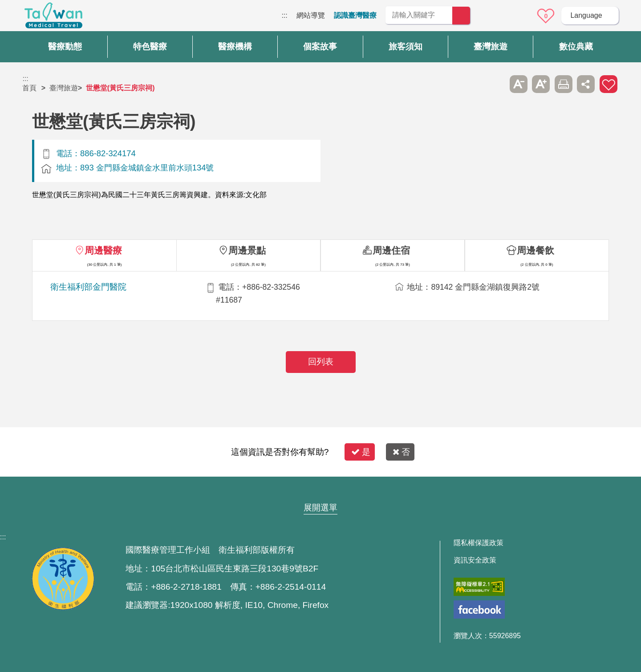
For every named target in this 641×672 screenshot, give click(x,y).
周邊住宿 (391, 250)
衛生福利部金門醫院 (88, 287)
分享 (586, 84)
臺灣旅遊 (64, 88)
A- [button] (519, 84)
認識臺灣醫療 (355, 15)
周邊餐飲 (536, 250)
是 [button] (361, 452)
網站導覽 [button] (320, 490)
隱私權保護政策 (479, 543)
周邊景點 (247, 250)
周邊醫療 (103, 250)
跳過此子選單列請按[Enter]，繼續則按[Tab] (496, 84)
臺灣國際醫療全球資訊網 (53, 18)
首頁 (29, 88)
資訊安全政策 (475, 560)
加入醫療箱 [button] (609, 84)
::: (284, 15)
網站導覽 (311, 15)
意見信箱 (521, 16)
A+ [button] (541, 84)
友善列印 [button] (564, 84)
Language (586, 15)
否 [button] (401, 452)
